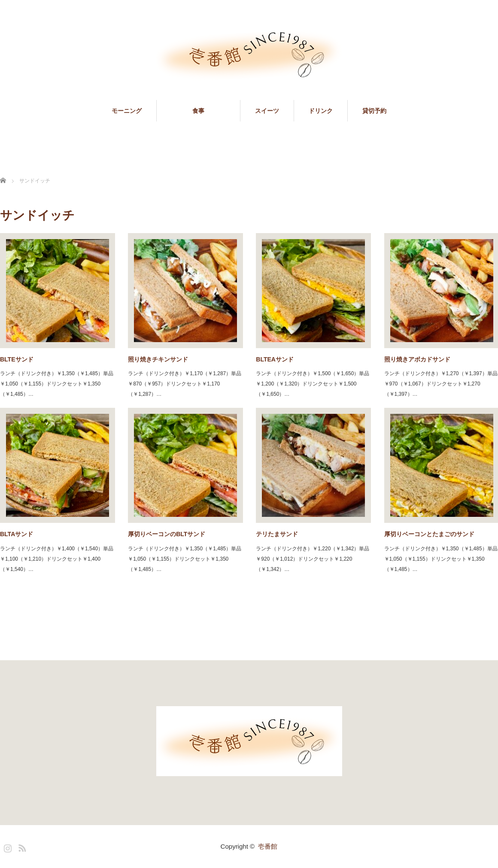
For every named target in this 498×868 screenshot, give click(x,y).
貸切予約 (374, 111)
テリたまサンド (277, 534)
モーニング (127, 111)
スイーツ (267, 111)
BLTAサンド (17, 534)
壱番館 (268, 846)
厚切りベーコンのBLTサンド (167, 534)
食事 (216, 111)
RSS (21, 847)
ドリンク (321, 111)
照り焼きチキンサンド (158, 359)
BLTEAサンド (275, 359)
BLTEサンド (17, 359)
